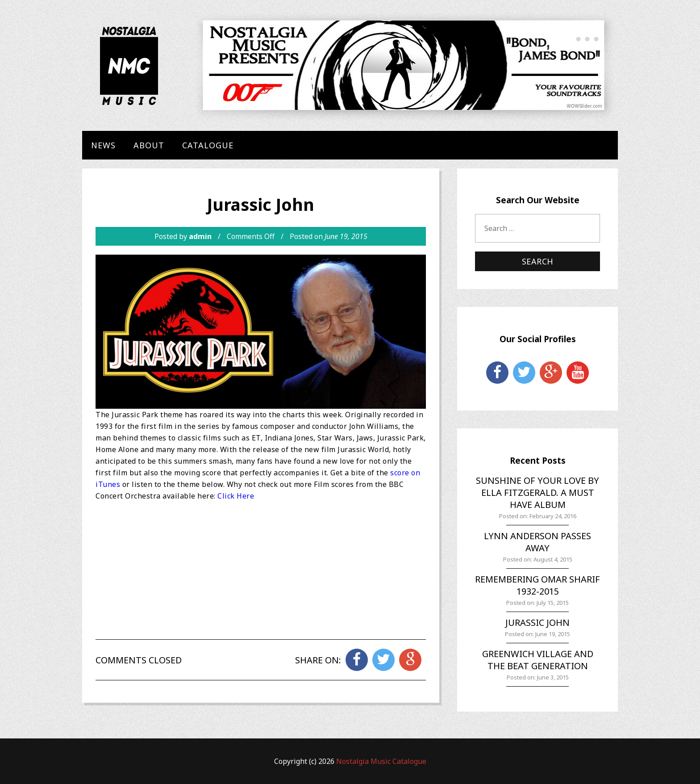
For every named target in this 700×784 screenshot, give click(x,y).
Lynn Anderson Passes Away (537, 542)
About (149, 145)
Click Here (236, 496)
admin (200, 236)
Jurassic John (537, 623)
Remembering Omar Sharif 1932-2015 (537, 585)
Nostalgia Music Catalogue (381, 761)
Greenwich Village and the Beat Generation (538, 660)
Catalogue (208, 145)
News (103, 145)
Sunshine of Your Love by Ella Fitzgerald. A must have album (537, 493)
